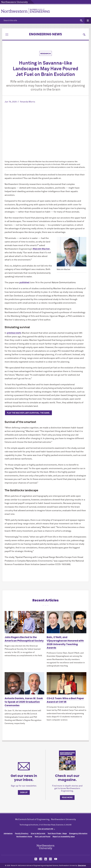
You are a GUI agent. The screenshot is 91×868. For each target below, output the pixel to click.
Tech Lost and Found (42, 837)
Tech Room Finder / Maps (57, 834)
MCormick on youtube (56, 859)
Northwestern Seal (45, 847)
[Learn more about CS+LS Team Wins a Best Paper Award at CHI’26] (67, 683)
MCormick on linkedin (45, 859)
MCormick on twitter (35, 859)
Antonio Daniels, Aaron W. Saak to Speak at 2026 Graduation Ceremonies (24, 702)
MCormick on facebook (40, 859)
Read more (67, 798)
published (24, 283)
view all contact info (45, 829)
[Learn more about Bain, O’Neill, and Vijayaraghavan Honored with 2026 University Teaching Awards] (67, 622)
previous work (14, 333)
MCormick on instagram (51, 859)
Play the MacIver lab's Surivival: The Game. (28, 413)
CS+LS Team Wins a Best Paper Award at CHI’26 (65, 700)
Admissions (8, 834)
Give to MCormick (38, 834)
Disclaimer (82, 866)
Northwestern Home (24, 837)
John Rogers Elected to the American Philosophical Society (24, 639)
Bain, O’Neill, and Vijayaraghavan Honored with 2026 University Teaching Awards (65, 642)
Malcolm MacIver (41, 249)
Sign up (24, 792)
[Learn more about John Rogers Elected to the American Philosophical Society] (24, 622)
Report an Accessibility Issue (64, 837)
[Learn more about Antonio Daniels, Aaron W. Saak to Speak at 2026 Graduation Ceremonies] (24, 683)
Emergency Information (78, 834)
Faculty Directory (22, 834)
